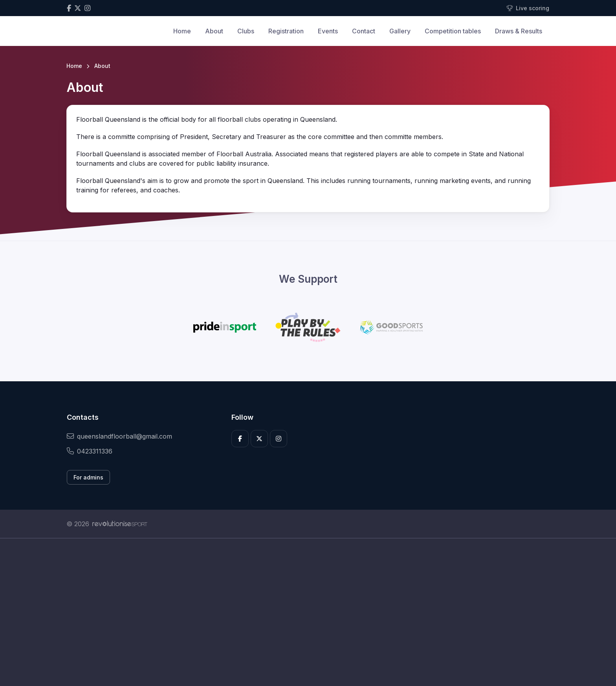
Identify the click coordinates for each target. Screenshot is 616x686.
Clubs (246, 31)
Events (328, 31)
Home (182, 31)
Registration (286, 31)
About (214, 31)
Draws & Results (519, 31)
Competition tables (453, 31)
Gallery (400, 31)
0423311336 (90, 451)
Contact (364, 31)
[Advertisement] (302, 612)
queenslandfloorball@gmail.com (119, 436)
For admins (88, 477)
